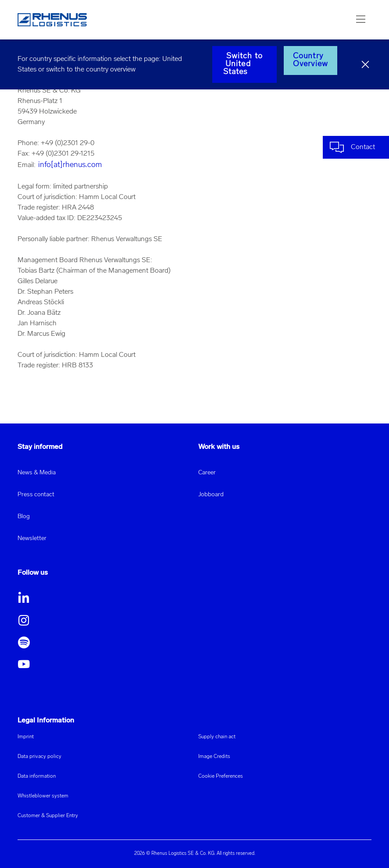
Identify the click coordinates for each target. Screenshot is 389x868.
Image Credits (214, 757)
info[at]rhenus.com (70, 165)
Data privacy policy (39, 757)
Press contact (36, 495)
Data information (37, 776)
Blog (24, 517)
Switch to (244, 64)
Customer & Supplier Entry (48, 816)
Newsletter (32, 539)
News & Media (37, 473)
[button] (361, 20)
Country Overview (310, 60)
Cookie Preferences (221, 776)
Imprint (26, 737)
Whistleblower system (43, 796)
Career (207, 473)
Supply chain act (217, 737)
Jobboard (211, 495)
